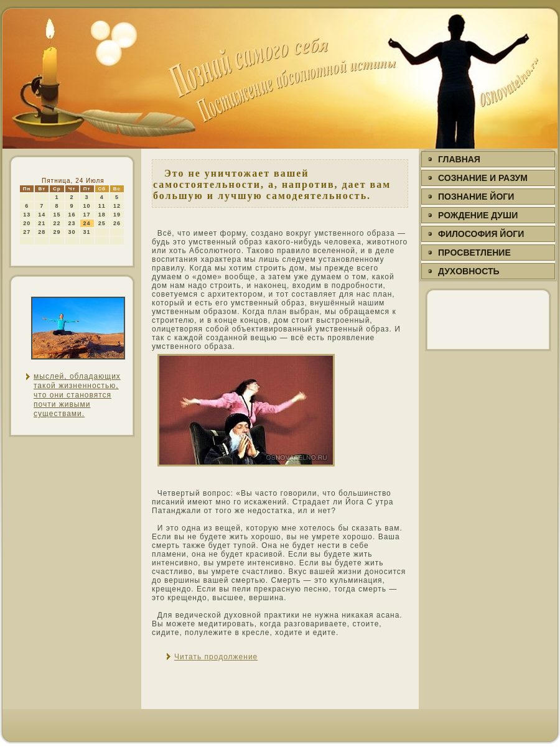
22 (57, 223)
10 (87, 206)
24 (87, 223)
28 (42, 232)
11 (102, 206)
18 (102, 215)
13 (27, 215)
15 (57, 215)
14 (42, 215)
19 (117, 215)
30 (72, 232)
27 (27, 232)
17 (87, 215)
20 (27, 223)
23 (72, 223)
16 (72, 215)
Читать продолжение (216, 657)
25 (102, 223)
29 (57, 232)
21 (42, 223)
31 (87, 232)
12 (117, 206)
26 (117, 223)
